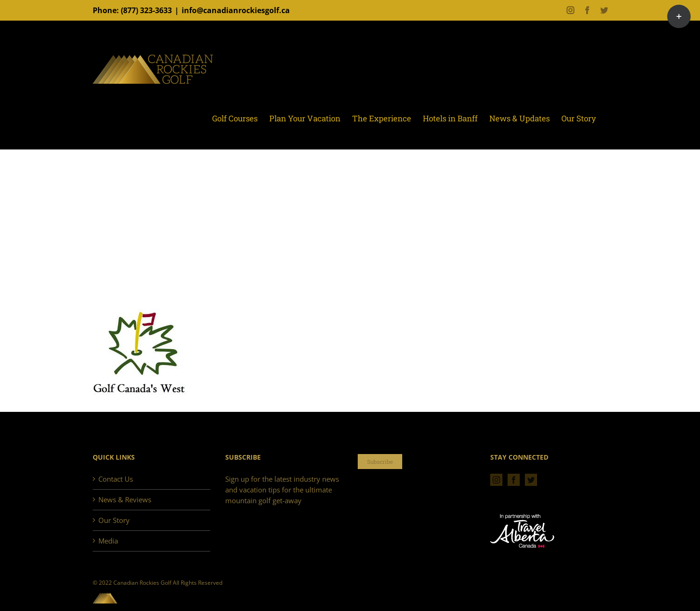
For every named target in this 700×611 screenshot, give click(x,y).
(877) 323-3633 (146, 10)
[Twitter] (531, 480)
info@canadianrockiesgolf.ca (236, 10)
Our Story (114, 520)
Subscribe (380, 462)
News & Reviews (125, 499)
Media (108, 541)
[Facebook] (514, 480)
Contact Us (116, 479)
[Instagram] (496, 480)
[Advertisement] (350, 238)
